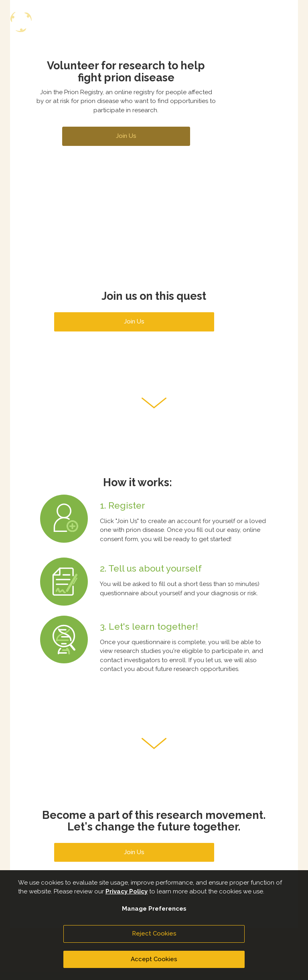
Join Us (247, 41)
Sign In (203, 39)
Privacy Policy (127, 891)
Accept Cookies (154, 959)
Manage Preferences (154, 909)
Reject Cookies (154, 934)
